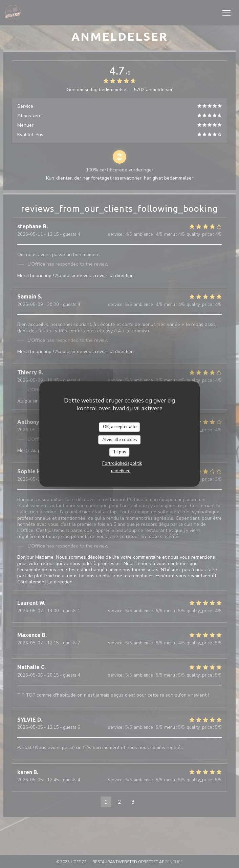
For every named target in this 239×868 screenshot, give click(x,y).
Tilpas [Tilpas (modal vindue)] (120, 452)
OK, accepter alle (120, 427)
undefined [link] (121, 471)
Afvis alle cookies (120, 439)
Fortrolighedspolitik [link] (122, 463)
